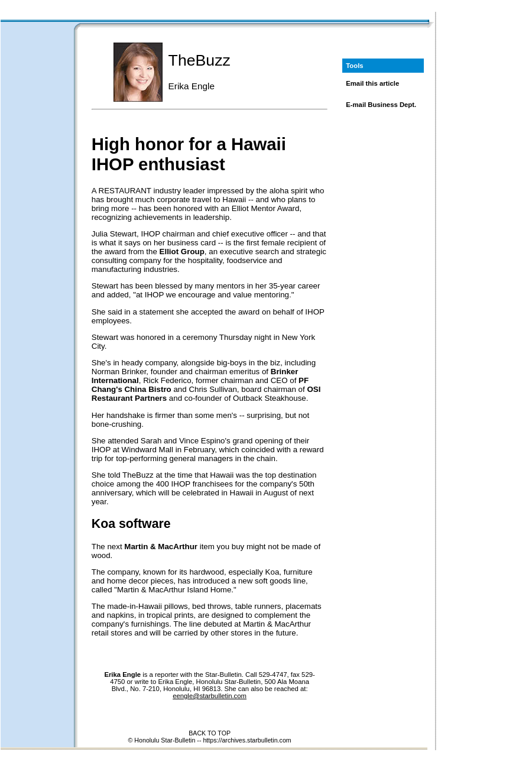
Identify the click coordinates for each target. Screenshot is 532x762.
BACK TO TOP (210, 733)
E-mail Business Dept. (381, 105)
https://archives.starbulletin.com (247, 740)
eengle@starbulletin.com (210, 696)
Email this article (372, 83)
